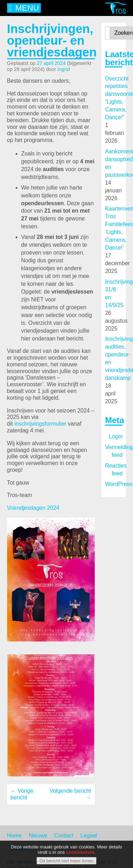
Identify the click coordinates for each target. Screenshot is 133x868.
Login (116, 436)
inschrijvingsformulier (40, 424)
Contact (64, 836)
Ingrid (64, 69)
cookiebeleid (80, 854)
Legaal (89, 836)
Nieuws (38, 836)
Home (15, 836)
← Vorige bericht (22, 794)
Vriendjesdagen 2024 (33, 508)
